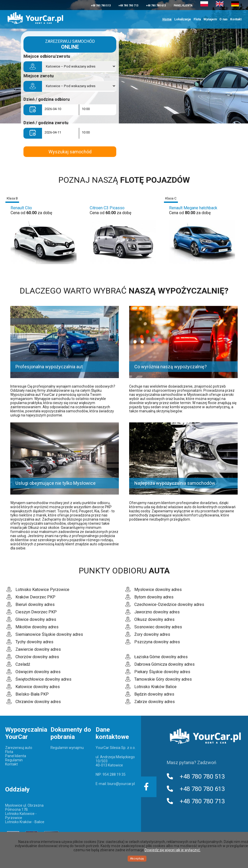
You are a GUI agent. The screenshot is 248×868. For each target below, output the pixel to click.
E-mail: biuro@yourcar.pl (115, 784)
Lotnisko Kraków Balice (155, 687)
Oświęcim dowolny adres (38, 672)
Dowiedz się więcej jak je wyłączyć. (173, 850)
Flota (197, 19)
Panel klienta (183, 6)
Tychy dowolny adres (34, 642)
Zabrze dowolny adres (155, 702)
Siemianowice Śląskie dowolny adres (49, 634)
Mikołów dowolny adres (37, 627)
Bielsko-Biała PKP (32, 694)
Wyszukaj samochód (70, 152)
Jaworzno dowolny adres (157, 612)
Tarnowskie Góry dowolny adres (163, 679)
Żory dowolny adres (152, 634)
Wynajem (210, 19)
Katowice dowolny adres (38, 687)
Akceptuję (137, 859)
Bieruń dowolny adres (35, 604)
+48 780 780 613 (156, 6)
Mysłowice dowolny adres (158, 590)
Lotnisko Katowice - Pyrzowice (21, 816)
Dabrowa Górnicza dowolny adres (164, 664)
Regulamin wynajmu (67, 748)
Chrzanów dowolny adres (38, 702)
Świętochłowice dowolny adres (43, 679)
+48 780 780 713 (129, 6)
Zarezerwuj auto (19, 748)
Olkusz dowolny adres (154, 619)
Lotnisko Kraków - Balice (25, 822)
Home (167, 19)
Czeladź (23, 664)
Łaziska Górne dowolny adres (161, 657)
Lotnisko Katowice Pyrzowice (42, 590)
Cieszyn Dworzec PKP (36, 612)
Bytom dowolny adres (154, 597)
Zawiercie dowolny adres (38, 649)
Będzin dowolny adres (154, 694)
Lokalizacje (183, 19)
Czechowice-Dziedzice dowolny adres (169, 604)
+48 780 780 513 (101, 6)
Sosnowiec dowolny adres (158, 627)
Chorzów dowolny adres (37, 657)
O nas (224, 19)
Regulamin (14, 760)
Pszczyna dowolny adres (157, 642)
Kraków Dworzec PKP (35, 597)
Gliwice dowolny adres (36, 619)
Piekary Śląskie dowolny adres (162, 672)
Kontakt (236, 19)
